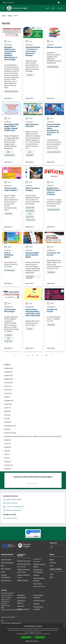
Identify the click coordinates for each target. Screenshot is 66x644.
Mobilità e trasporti (23, 580)
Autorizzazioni (38, 584)
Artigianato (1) (8, 375)
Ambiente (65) (8, 368)
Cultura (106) (8, 390)
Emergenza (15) (9, 400)
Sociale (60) (8, 447)
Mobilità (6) (7, 411)
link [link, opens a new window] (50, 634)
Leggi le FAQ (21, 606)
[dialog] (33, 634)
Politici (3, 572)
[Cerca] (62, 8)
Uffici (3, 566)
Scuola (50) (7, 440)
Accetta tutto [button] (26, 637)
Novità (10, 16)
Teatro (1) (7, 454)
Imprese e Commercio (23, 569)
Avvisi (7, 41)
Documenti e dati (6, 580)
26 (46, 355)
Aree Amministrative (7, 563)
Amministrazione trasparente (38, 596)
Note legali (36, 604)
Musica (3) (7, 415)
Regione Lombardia (8, 2)
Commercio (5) (8, 383)
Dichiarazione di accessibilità (38, 608)
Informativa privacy (39, 601)
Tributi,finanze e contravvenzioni (38, 571)
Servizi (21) (7, 444)
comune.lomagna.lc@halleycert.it (11, 623)
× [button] (64, 625)
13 (33, 355)
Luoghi (51, 574)
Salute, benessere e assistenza (39, 579)
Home (4, 16)
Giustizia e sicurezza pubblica (39, 565)
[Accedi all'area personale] (59, 3)
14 (37, 355)
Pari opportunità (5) (10, 426)
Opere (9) (7, 418)
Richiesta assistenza (23, 609)
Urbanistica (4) (8, 465)
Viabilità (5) (7, 469)
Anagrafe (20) (8, 372)
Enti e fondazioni (6, 569)
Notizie (29, 119)
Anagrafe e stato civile (24, 561)
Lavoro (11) (7, 408)
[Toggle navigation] (3, 8)
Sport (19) (7, 451)
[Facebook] (52, 8)
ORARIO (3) (8, 422)
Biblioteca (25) (8, 379)
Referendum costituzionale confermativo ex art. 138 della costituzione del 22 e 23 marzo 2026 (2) (33, 436)
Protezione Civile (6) (10, 433)
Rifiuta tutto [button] (40, 637)
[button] (33, 641)
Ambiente (36, 575)
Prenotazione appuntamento (21, 596)
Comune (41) (8, 386)
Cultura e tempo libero (24, 564)
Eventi (51, 577)
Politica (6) (7, 429)
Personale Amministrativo (6, 576)
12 (28, 355)
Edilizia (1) (7, 397)
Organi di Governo (6, 559)
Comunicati (53, 563)
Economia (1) (8, 393)
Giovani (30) (8, 404)
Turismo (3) (7, 461)
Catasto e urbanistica (23, 575)
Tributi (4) (7, 458)
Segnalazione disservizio (21, 602)
